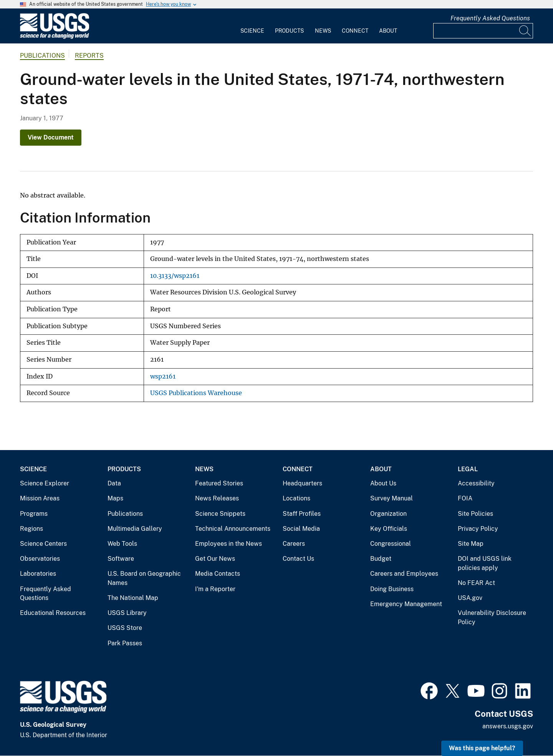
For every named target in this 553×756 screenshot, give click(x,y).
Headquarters (302, 483)
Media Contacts (218, 574)
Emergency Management (406, 604)
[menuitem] (252, 26)
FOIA (465, 498)
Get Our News (215, 559)
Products (289, 31)
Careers (294, 544)
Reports (89, 56)
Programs (34, 514)
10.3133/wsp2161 (175, 276)
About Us (383, 483)
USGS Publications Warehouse (196, 393)
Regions (31, 529)
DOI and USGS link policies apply (485, 563)
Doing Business (392, 589)
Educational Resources (53, 613)
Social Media (301, 529)
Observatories (40, 559)
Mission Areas (40, 498)
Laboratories (38, 574)
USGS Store (125, 628)
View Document (51, 137)
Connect (355, 31)
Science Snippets (220, 514)
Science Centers (43, 544)
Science (252, 31)
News (323, 31)
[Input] (483, 31)
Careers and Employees (404, 574)
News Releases (217, 498)
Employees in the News (228, 544)
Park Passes (125, 643)
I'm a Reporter (215, 589)
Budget (381, 559)
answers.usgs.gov (508, 726)
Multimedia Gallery (135, 529)
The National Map (133, 598)
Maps (115, 498)
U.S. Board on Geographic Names (144, 578)
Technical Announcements (233, 529)
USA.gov (470, 598)
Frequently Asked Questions (490, 18)
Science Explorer (45, 483)
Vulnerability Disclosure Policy (492, 617)
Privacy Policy (478, 529)
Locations (296, 498)
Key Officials (389, 529)
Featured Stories (219, 483)
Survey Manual (392, 498)
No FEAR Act (476, 583)
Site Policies (475, 514)
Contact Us (298, 559)
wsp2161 (163, 376)
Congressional (391, 544)
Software (121, 559)
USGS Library (127, 613)
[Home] (55, 37)
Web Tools (122, 544)
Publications (42, 56)
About (388, 31)
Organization (388, 514)
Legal (468, 469)
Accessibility (476, 483)
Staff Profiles (302, 514)
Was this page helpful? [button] (482, 748)
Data (114, 483)
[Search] (525, 31)
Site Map (471, 544)
